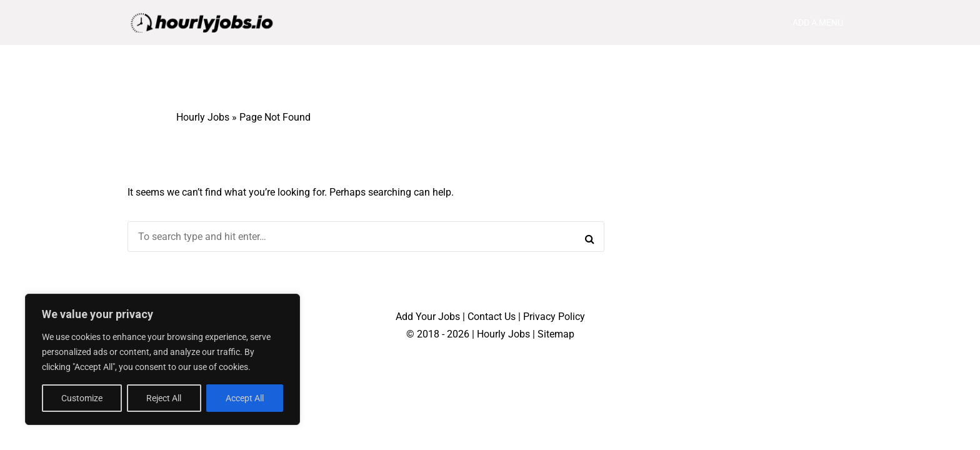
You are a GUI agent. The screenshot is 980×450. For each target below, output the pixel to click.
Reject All (164, 398)
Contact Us (492, 317)
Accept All (245, 398)
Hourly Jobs (203, 117)
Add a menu (818, 22)
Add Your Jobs (428, 317)
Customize (82, 398)
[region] (162, 359)
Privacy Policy (554, 317)
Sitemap (556, 334)
